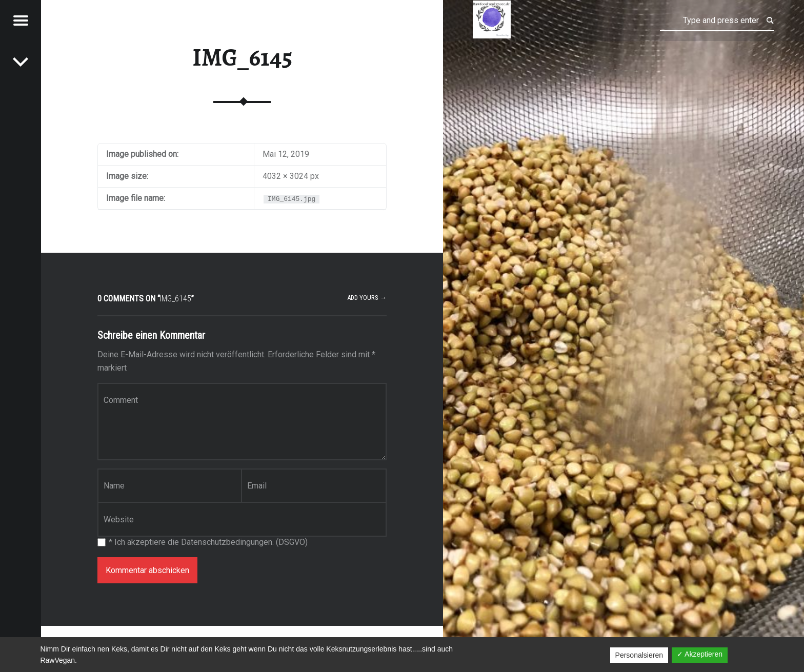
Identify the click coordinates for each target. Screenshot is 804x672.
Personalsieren (639, 655)
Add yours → (367, 298)
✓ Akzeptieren (700, 654)
